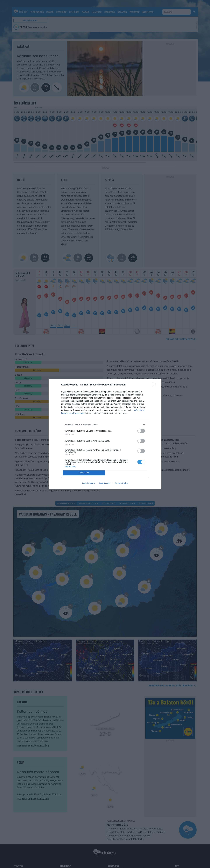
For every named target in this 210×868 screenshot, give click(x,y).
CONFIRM (84, 473)
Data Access (105, 483)
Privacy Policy (121, 483)
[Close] (155, 385)
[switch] (141, 431)
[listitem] (105, 424)
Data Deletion (88, 483)
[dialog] (105, 434)
